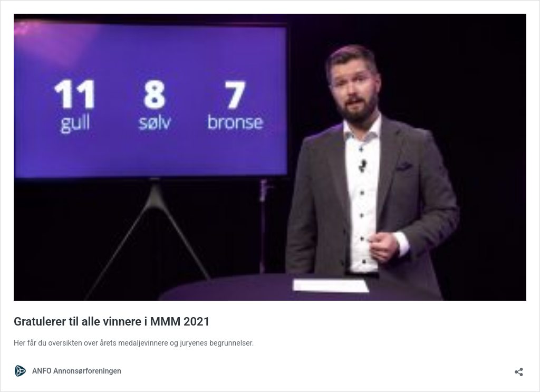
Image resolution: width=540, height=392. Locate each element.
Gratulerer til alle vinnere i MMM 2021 (112, 322)
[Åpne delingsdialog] (519, 369)
